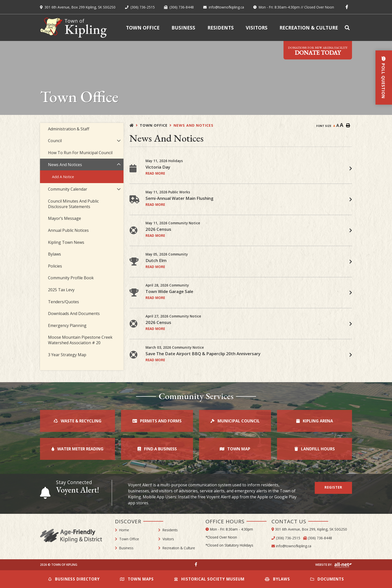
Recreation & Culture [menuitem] (309, 28)
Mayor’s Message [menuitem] (64, 218)
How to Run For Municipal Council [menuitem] (80, 153)
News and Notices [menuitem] (65, 165)
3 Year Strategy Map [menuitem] (67, 355)
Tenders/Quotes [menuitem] (63, 302)
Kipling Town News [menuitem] (66, 242)
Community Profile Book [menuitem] (71, 278)
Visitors (168, 539)
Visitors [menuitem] (257, 28)
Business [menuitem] (183, 28)
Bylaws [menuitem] (54, 254)
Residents (170, 530)
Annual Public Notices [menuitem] (68, 230)
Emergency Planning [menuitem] (67, 325)
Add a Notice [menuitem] (63, 177)
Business (126, 548)
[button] (119, 141)
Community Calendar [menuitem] (68, 189)
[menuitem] (348, 28)
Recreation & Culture (179, 548)
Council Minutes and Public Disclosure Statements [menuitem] (73, 204)
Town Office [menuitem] (143, 28)
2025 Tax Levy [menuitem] (61, 290)
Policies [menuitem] (55, 266)
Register (333, 487)
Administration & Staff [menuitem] (69, 129)
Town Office (154, 125)
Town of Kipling (73, 28)
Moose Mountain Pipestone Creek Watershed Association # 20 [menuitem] (80, 340)
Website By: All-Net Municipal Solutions (343, 565)
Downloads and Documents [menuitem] (74, 313)
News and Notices (193, 125)
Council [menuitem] (55, 141)
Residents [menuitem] (221, 28)
